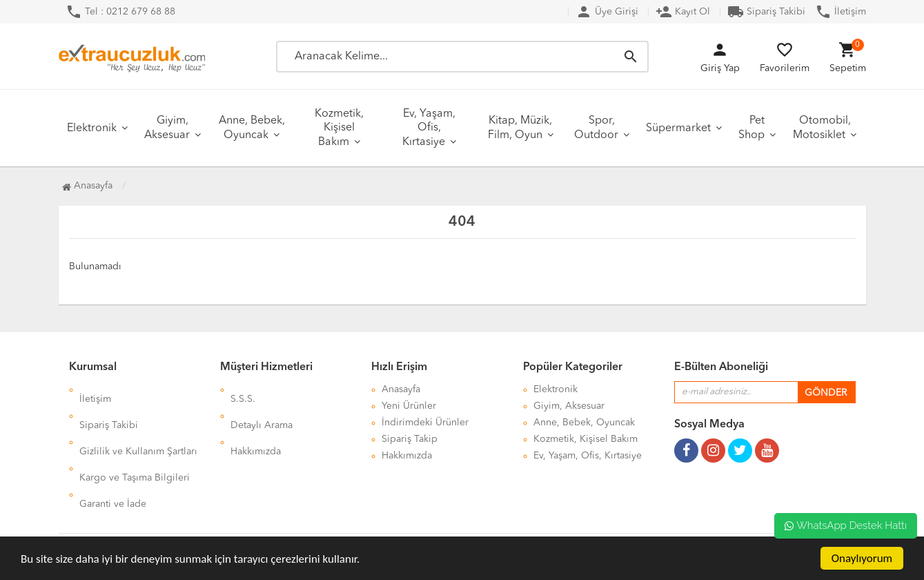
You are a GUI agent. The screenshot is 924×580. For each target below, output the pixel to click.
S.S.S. (243, 389)
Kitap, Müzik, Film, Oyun (520, 128)
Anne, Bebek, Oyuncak (252, 128)
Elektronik (92, 128)
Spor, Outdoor (596, 128)
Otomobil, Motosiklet (822, 128)
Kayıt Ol (683, 12)
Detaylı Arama (262, 406)
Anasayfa (87, 186)
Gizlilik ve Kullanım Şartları (138, 423)
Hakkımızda (256, 423)
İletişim (841, 12)
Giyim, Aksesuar (167, 128)
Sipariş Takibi (766, 12)
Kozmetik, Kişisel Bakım (339, 128)
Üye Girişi (607, 12)
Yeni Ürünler (409, 406)
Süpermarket (678, 128)
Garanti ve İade (113, 456)
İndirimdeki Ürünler (425, 423)
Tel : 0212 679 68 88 (120, 12)
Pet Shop (751, 128)
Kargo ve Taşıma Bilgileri (135, 439)
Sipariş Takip (410, 439)
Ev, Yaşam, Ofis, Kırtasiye (429, 128)
